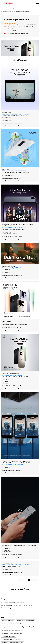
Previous (23, 580)
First (20, 580)
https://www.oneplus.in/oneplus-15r (13, 464)
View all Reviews (31, 24)
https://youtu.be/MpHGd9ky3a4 (12, 268)
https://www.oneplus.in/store (11, 323)
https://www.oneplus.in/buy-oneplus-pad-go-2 (16, 114)
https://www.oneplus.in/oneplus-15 (12, 375)
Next (35, 580)
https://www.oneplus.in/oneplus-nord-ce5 (14, 171)
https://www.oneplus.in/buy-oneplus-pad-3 (15, 228)
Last (38, 580)
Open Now (25, 34)
